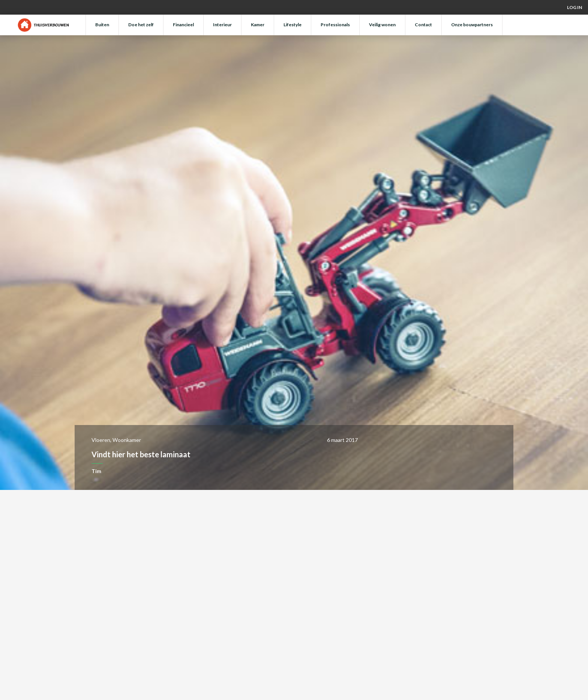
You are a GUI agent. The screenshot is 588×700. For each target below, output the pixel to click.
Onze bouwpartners (472, 25)
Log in (574, 7)
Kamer (258, 25)
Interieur (222, 25)
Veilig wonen (382, 25)
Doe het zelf (141, 25)
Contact (423, 25)
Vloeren (101, 440)
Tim (96, 471)
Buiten (102, 25)
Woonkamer (127, 440)
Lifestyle (292, 25)
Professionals (335, 25)
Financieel (183, 25)
